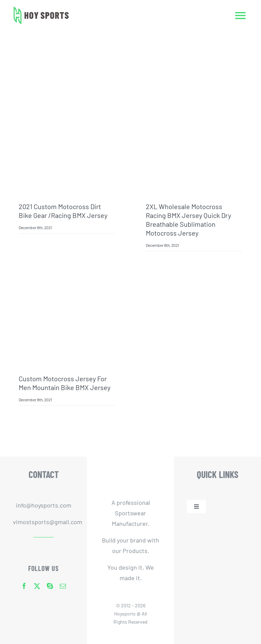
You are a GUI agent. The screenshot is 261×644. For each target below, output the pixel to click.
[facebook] (24, 586)
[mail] (63, 586)
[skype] (50, 586)
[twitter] (37, 586)
